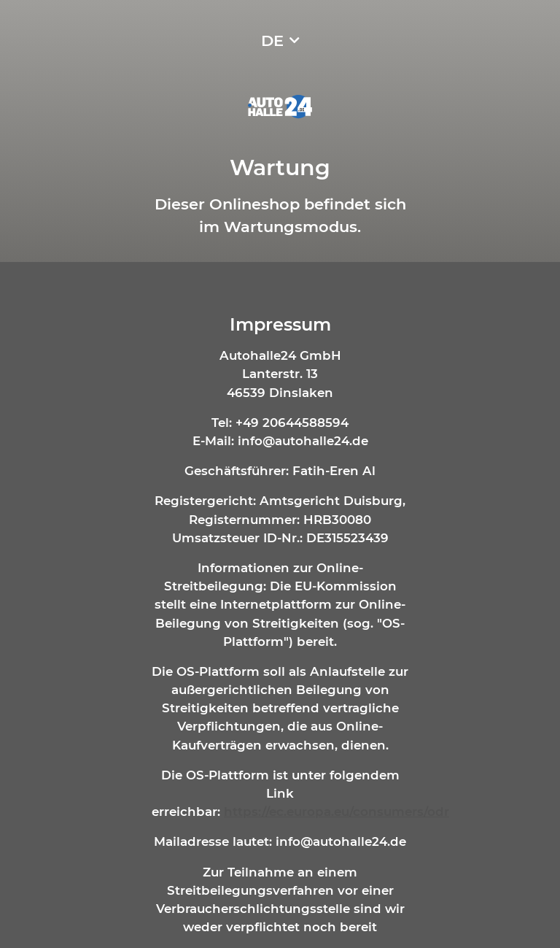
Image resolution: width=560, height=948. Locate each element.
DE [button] (272, 41)
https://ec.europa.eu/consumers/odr (337, 812)
